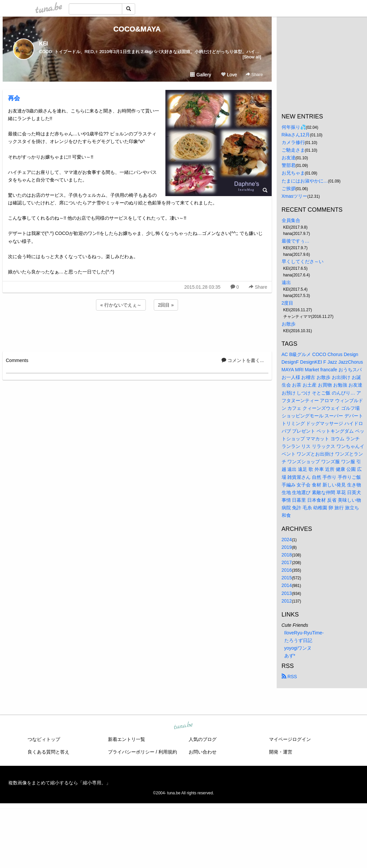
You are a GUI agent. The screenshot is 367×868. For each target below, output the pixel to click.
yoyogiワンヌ (298, 648)
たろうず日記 (298, 640)
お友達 (289, 158)
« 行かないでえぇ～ (121, 305)
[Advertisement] (137, 330)
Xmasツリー (295, 196)
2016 (287, 570)
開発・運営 (281, 752)
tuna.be (183, 726)
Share (254, 74)
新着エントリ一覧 (127, 739)
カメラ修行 (293, 142)
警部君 (289, 165)
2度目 (288, 303)
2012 (287, 601)
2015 (287, 578)
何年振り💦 (294, 127)
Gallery (201, 75)
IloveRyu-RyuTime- (304, 633)
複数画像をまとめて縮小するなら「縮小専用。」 (59, 783)
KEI (44, 44)
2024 (287, 540)
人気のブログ (203, 739)
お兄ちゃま (293, 173)
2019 (287, 547)
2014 (287, 585)
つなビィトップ (44, 739)
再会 (14, 98)
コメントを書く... (243, 360)
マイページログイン (290, 739)
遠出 (286, 282)
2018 (287, 555)
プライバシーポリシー (131, 752)
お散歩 (289, 324)
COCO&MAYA (137, 29)
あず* (290, 656)
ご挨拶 (289, 188)
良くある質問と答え (48, 752)
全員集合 (291, 220)
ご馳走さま (293, 150)
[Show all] (252, 57)
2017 (287, 562)
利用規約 (168, 752)
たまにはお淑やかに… (305, 181)
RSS (289, 677)
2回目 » (166, 305)
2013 (287, 593)
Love (229, 75)
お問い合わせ (203, 752)
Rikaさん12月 (296, 135)
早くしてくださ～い (303, 261)
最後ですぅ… (296, 241)
